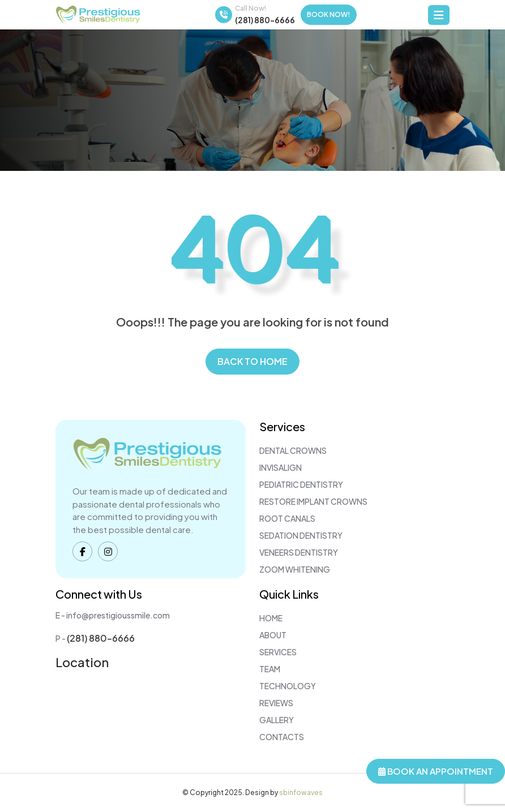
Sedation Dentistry (301, 535)
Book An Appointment (436, 771)
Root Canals (287, 518)
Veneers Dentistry (299, 552)
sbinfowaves (301, 792)
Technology (288, 686)
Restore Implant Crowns (313, 501)
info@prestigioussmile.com (118, 615)
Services (278, 652)
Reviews (276, 703)
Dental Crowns (293, 450)
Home (271, 618)
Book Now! (329, 14)
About (273, 635)
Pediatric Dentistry (301, 484)
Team (270, 669)
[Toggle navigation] (439, 15)
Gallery (277, 720)
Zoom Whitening (295, 569)
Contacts (282, 737)
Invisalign (281, 467)
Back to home (252, 361)
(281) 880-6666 (265, 20)
